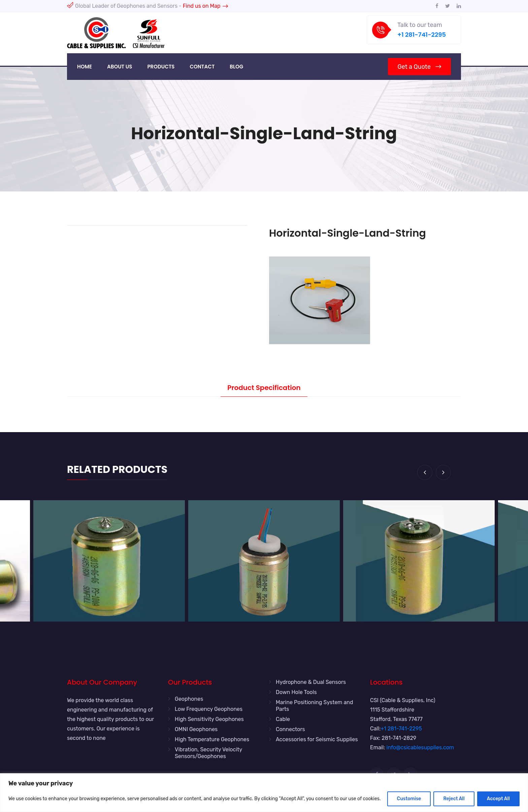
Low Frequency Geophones (209, 709)
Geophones (189, 699)
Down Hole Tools (296, 692)
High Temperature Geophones (212, 739)
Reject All (454, 799)
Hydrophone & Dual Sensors (311, 682)
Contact (202, 67)
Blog (236, 67)
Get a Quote (419, 67)
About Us (120, 67)
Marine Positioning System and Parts (315, 706)
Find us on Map (205, 6)
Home (85, 67)
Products (161, 67)
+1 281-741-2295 (422, 35)
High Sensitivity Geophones (209, 719)
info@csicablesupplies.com (420, 747)
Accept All (498, 799)
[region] (264, 793)
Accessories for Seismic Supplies (317, 739)
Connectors (290, 729)
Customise (409, 799)
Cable (283, 719)
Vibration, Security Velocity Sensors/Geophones (208, 753)
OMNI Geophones (196, 729)
